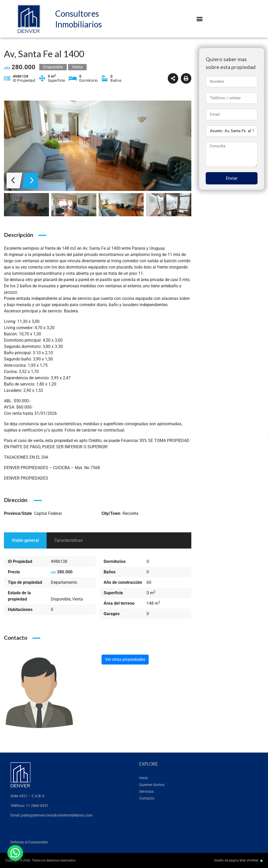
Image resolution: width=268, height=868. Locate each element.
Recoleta (130, 513)
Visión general (25, 540)
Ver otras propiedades (125, 659)
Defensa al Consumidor (29, 842)
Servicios (146, 791)
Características (69, 540)
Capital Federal (48, 513)
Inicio (144, 778)
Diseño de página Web (230, 860)
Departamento (64, 582)
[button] (200, 19)
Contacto (147, 798)
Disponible (61, 599)
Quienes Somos (152, 785)
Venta (78, 599)
